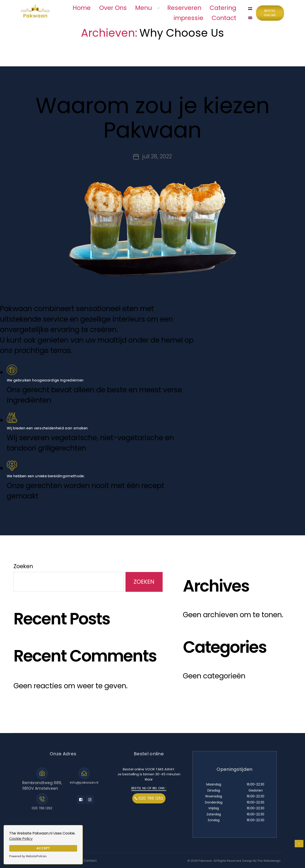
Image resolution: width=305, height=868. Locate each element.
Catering (223, 8)
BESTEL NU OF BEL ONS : (149, 788)
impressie (188, 18)
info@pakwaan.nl (84, 782)
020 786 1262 (42, 808)
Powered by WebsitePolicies (28, 856)
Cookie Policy (21, 839)
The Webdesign (269, 861)
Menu (144, 8)
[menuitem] (250, 8)
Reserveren (184, 8)
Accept (43, 848)
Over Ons (113, 8)
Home (82, 8)
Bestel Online (270, 13)
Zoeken (23, 566)
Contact (224, 18)
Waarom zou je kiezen (153, 118)
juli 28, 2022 (157, 156)
